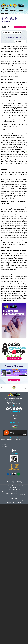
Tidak (6, 446)
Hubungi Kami (7, 18)
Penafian (18, 502)
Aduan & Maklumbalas (12, 18)
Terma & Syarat (8, 501)
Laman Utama (7, 32)
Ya (5, 445)
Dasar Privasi (17, 501)
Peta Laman (16, 18)
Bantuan (15, 418)
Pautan (15, 417)
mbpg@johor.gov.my (15, 489)
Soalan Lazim (3, 18)
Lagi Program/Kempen (14, 380)
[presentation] (2, 388)
